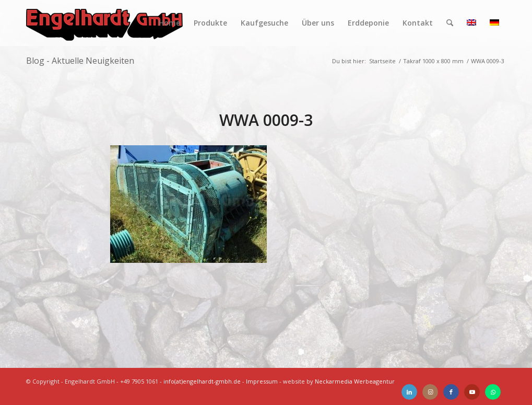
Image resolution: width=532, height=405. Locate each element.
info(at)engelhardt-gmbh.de (202, 381)
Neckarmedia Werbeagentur (355, 381)
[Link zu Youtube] (472, 392)
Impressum (262, 381)
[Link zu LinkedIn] (409, 392)
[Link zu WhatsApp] (493, 392)
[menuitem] (169, 23)
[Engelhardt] (104, 23)
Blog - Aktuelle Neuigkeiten (80, 61)
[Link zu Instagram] (430, 392)
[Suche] (450, 23)
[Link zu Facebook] (451, 392)
